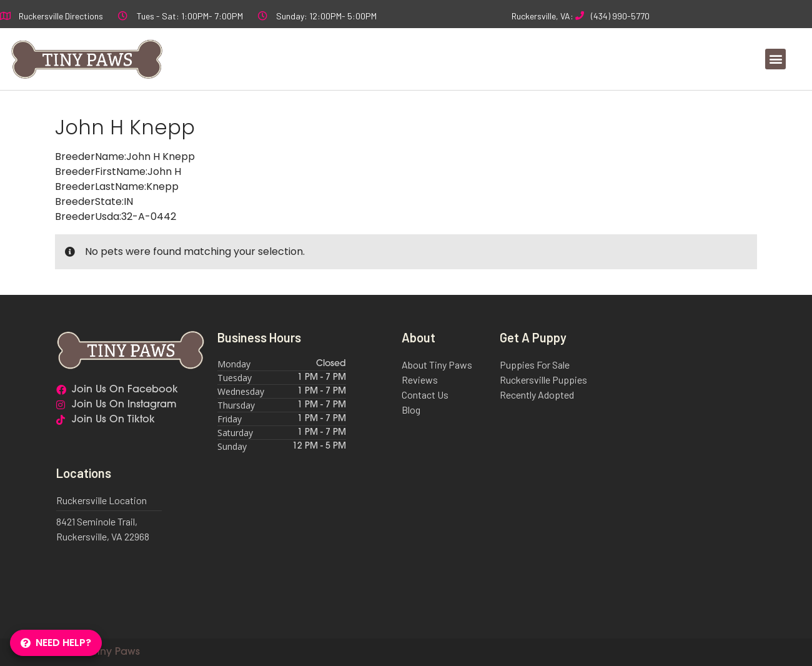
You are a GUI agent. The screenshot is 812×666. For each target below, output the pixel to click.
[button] (775, 59)
